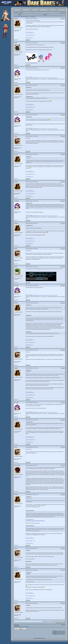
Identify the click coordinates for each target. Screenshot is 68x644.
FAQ (20, 13)
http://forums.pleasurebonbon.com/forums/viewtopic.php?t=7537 (47, 78)
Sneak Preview (26, 10)
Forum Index (16, 13)
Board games (33, 17)
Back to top (16, 40)
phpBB (38, 638)
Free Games (35, 10)
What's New (17, 10)
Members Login (62, 10)
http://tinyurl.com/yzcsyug (33, 63)
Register (64, 13)
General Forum (17, 17)
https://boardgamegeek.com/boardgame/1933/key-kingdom (35, 521)
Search (22, 13)
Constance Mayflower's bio (30, 33)
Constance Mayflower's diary (30, 35)
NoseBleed (42, 638)
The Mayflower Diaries (29, 38)
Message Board (44, 10)
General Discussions (25, 17)
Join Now (53, 10)
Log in (61, 13)
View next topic (16, 625)
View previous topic (17, 626)
